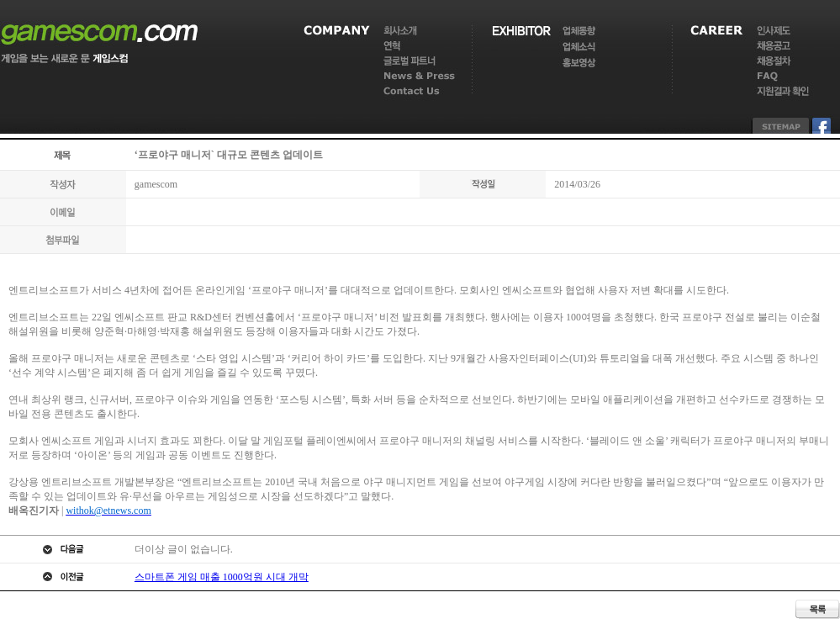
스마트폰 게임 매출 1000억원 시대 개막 (222, 577)
